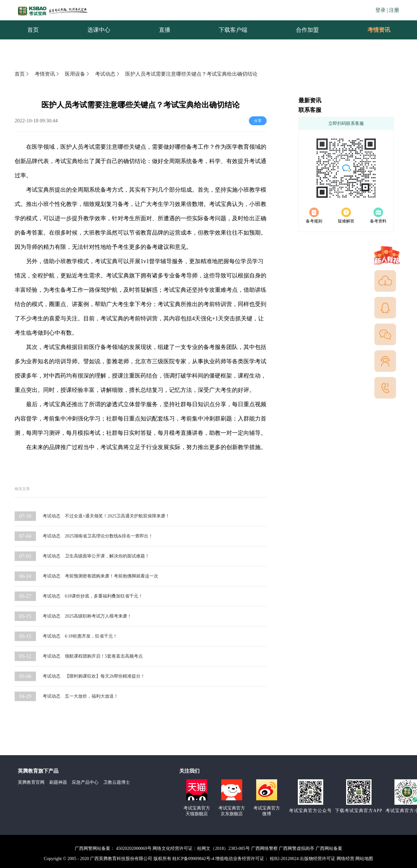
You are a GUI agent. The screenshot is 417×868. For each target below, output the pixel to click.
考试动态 (108, 74)
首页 (33, 30)
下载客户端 (233, 30)
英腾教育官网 (31, 782)
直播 (165, 30)
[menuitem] (33, 30)
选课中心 (99, 30)
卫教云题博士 (117, 782)
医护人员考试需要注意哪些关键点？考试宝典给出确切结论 (191, 74)
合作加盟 (307, 30)
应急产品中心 (85, 782)
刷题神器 (58, 782)
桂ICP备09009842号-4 (193, 859)
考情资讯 (374, 30)
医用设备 (78, 74)
